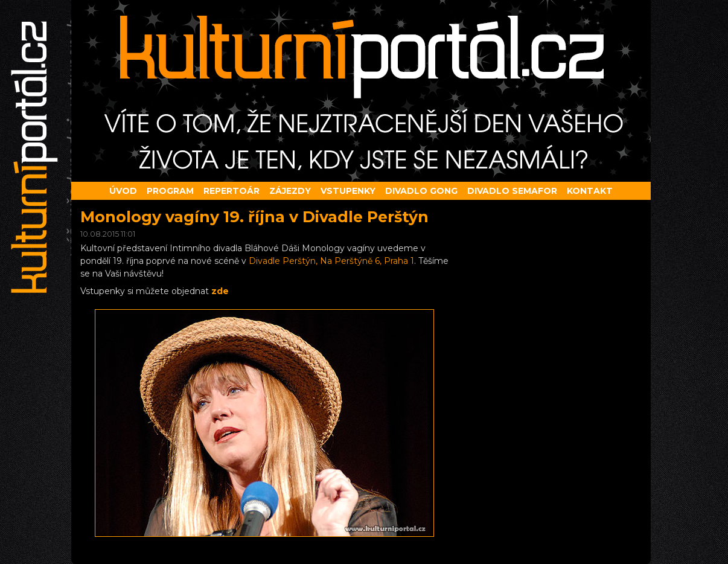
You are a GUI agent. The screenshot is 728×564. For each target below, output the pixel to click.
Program (170, 191)
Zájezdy (290, 191)
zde (220, 291)
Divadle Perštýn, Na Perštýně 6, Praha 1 (331, 261)
